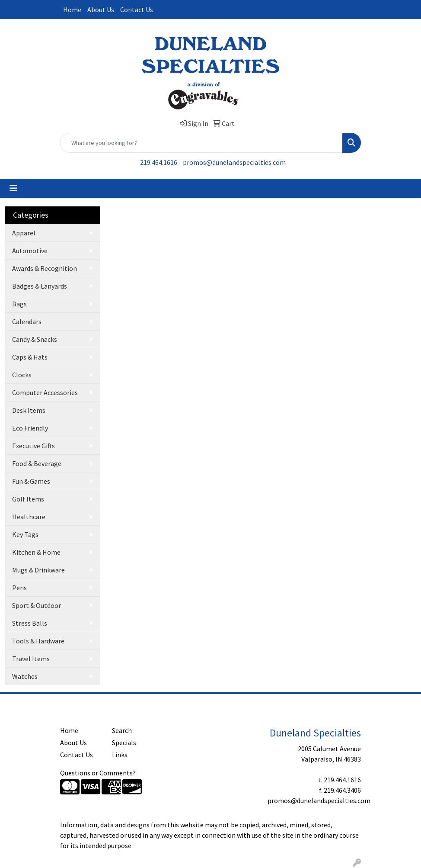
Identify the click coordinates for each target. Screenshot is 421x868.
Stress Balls (30, 623)
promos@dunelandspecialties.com (234, 162)
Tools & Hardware (38, 641)
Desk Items (29, 410)
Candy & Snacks (35, 339)
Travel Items (31, 659)
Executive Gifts (33, 446)
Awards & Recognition (45, 268)
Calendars (27, 321)
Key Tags (25, 534)
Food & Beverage (37, 463)
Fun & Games (31, 481)
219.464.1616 (159, 162)
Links (120, 755)
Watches (25, 676)
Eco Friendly (30, 428)
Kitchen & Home (36, 552)
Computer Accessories (45, 392)
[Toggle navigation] (13, 188)
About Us (101, 10)
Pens (19, 588)
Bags (19, 304)
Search (122, 730)
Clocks (22, 375)
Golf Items (28, 499)
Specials (124, 743)
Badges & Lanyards (40, 286)
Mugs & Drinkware (38, 570)
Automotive (30, 251)
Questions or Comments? (98, 773)
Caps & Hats (30, 357)
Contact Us (137, 10)
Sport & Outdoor (37, 605)
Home (72, 10)
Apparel (24, 233)
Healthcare (29, 517)
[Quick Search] (201, 143)
